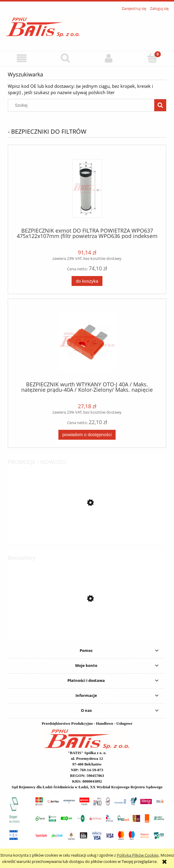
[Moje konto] (109, 58)
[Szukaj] (65, 58)
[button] (22, 58)
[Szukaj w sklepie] (83, 105)
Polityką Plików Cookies (138, 855)
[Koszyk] (152, 58)
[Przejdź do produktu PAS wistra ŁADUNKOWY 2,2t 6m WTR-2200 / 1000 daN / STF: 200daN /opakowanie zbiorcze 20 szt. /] (87, 530)
